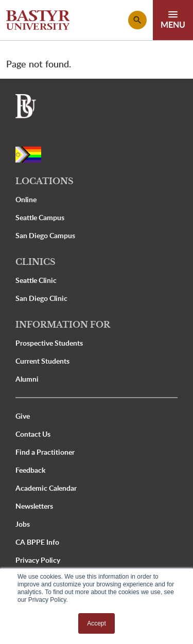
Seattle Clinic (36, 280)
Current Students (42, 361)
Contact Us (33, 434)
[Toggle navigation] (173, 20)
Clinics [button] (36, 262)
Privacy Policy (38, 560)
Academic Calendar (46, 488)
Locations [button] (45, 181)
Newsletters (34, 506)
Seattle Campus (40, 217)
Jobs (23, 524)
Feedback (30, 470)
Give (23, 416)
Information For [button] (63, 325)
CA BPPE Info (37, 542)
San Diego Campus (45, 235)
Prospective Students (49, 343)
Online (26, 199)
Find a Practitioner (45, 452)
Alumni (27, 379)
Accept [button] (97, 623)
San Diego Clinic (41, 298)
